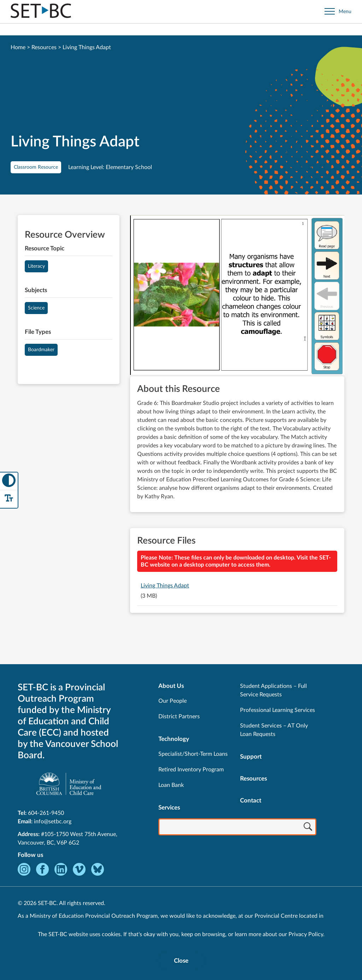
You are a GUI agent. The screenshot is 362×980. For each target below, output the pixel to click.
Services (169, 808)
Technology (174, 739)
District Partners (179, 717)
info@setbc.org (53, 822)
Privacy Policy (306, 934)
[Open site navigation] (338, 11)
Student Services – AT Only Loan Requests (274, 730)
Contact (251, 801)
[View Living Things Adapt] (237, 296)
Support (251, 757)
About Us (171, 686)
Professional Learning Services (278, 710)
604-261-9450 (46, 813)
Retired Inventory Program (191, 770)
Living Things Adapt (165, 586)
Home (18, 47)
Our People (173, 701)
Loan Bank (171, 785)
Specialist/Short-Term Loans (193, 754)
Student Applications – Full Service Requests (273, 690)
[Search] (308, 828)
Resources (44, 47)
